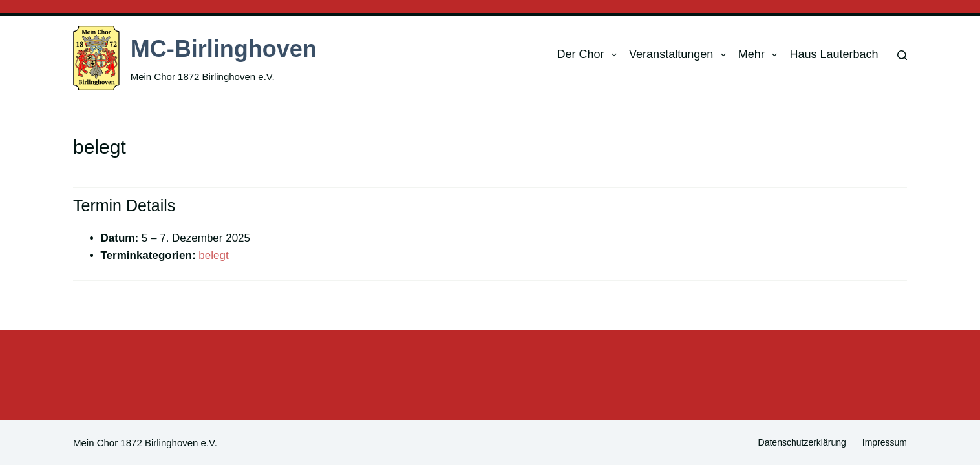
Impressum (885, 442)
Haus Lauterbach (834, 54)
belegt (213, 255)
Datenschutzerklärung (802, 442)
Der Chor (589, 55)
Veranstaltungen (680, 55)
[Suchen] (902, 55)
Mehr (761, 55)
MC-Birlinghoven (224, 49)
